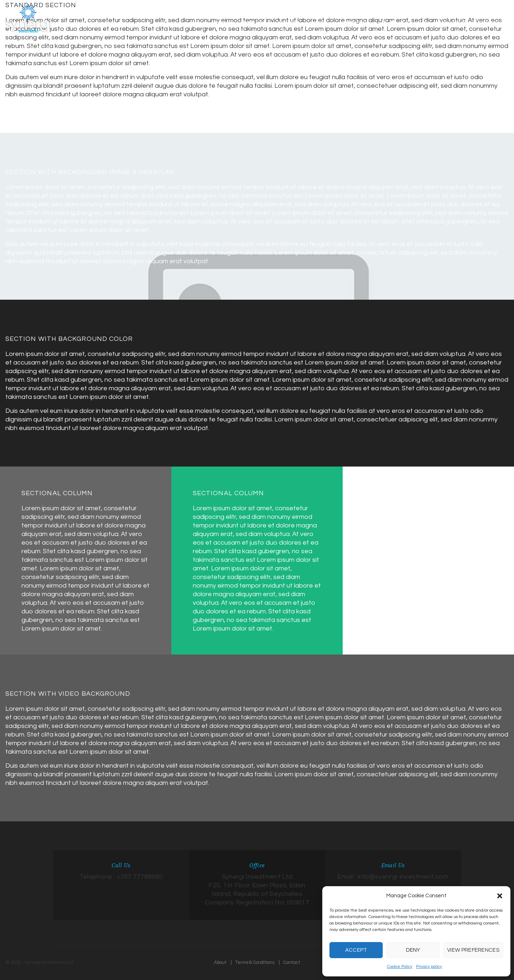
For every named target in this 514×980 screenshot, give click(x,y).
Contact (292, 962)
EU (406, 23)
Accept (356, 950)
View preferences (473, 950)
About (220, 962)
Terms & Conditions (255, 962)
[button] (500, 896)
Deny (413, 950)
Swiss (422, 23)
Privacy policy (429, 967)
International (451, 23)
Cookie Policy (400, 967)
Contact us (490, 22)
